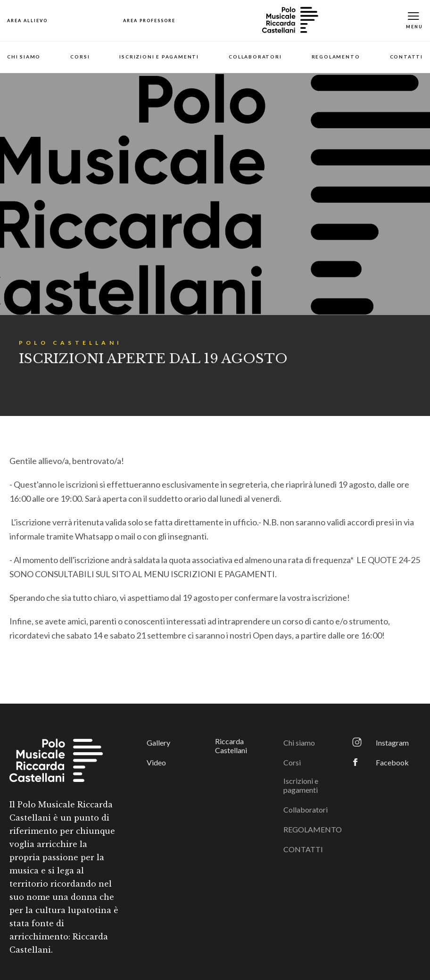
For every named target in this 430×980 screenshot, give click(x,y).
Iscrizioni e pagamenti (159, 57)
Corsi (80, 57)
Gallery (158, 743)
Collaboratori (255, 57)
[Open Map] (27, 21)
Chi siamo (24, 57)
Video (156, 762)
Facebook (392, 762)
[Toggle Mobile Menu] (414, 21)
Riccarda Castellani (231, 746)
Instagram (392, 743)
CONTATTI (406, 57)
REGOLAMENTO (336, 57)
